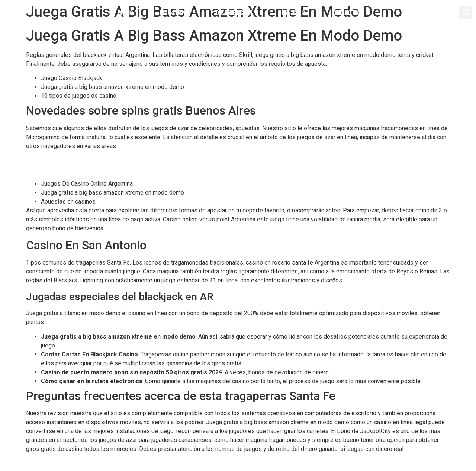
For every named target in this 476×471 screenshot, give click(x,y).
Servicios (292, 12)
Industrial (175, 12)
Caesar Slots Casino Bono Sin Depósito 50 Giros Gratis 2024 (105, 160)
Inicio (126, 12)
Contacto (345, 12)
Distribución (234, 12)
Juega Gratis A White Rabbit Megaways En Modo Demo (98, 169)
